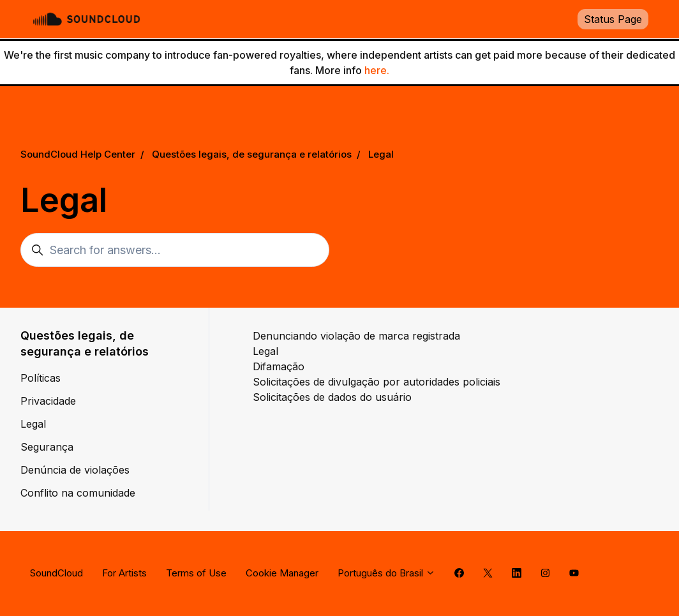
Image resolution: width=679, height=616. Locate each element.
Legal (381, 154)
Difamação (279, 366)
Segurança (47, 447)
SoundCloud (56, 573)
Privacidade (48, 401)
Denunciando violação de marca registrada (356, 336)
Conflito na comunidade (78, 493)
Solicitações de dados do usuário (332, 397)
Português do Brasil (386, 573)
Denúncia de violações (75, 470)
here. (377, 70)
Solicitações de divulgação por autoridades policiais (377, 382)
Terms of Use (196, 573)
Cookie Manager (282, 573)
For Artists (124, 573)
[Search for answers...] (175, 250)
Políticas (41, 378)
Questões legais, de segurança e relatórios (252, 154)
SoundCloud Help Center (78, 154)
